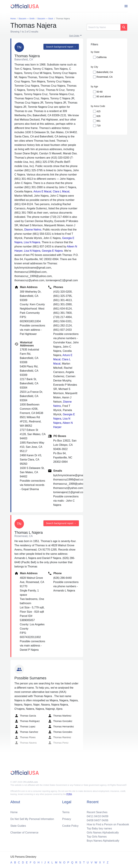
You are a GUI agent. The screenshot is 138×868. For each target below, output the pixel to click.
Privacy (67, 819)
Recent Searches (97, 812)
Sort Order (74, 36)
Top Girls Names (97, 837)
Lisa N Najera (32, 242)
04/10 (98, 816)
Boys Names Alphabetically (103, 841)
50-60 (100, 92)
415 (98, 111)
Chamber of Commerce (24, 833)
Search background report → (61, 47)
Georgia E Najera (52, 251)
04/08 (90, 820)
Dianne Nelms (33, 230)
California (102, 57)
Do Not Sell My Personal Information (32, 819)
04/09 (105, 816)
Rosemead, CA (105, 77)
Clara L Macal (61, 191)
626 (98, 116)
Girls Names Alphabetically (103, 833)
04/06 (105, 820)
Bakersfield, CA (105, 72)
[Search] (104, 27)
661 (98, 121)
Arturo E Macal (42, 191)
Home (14, 812)
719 (98, 126)
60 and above (104, 96)
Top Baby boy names (99, 828)
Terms (66, 812)
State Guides (18, 826)
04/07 (98, 820)
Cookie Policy (70, 826)
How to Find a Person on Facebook (108, 824)
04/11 (90, 816)
